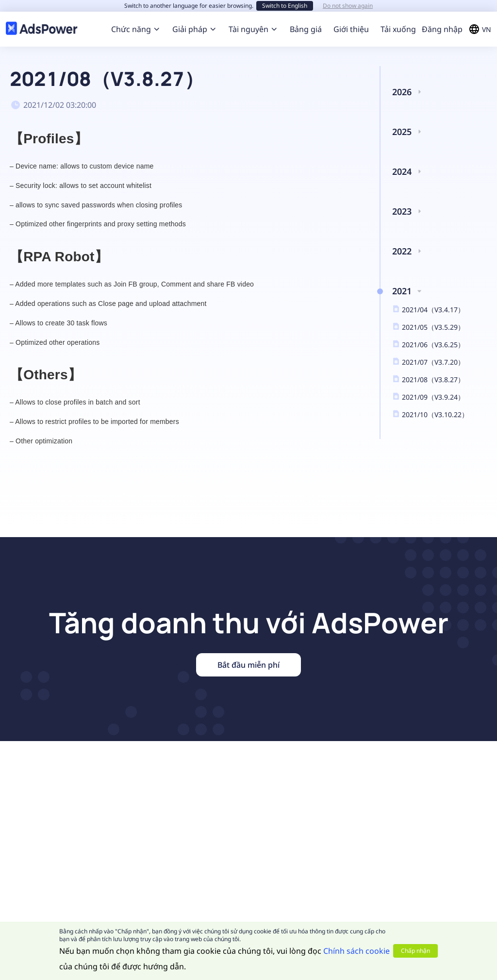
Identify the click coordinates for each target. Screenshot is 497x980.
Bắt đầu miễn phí (248, 665)
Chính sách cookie (356, 951)
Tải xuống (398, 29)
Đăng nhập (442, 29)
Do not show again (348, 6)
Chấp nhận (415, 951)
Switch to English (285, 6)
